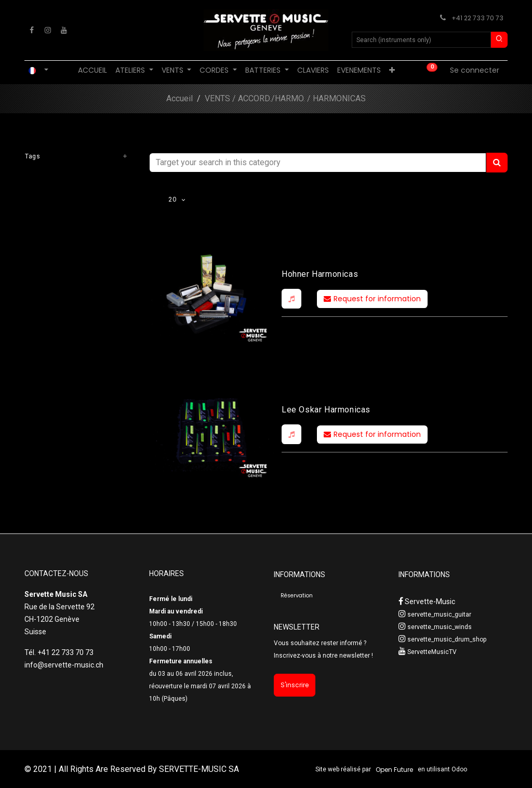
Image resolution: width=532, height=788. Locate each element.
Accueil (179, 98)
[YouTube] (64, 30)
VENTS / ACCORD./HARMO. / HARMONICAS (285, 98)
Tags (32, 156)
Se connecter (475, 70)
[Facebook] (32, 30)
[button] (291, 299)
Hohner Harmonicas (320, 274)
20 (174, 199)
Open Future (394, 770)
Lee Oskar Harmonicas (326, 410)
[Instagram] (48, 30)
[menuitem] (92, 70)
